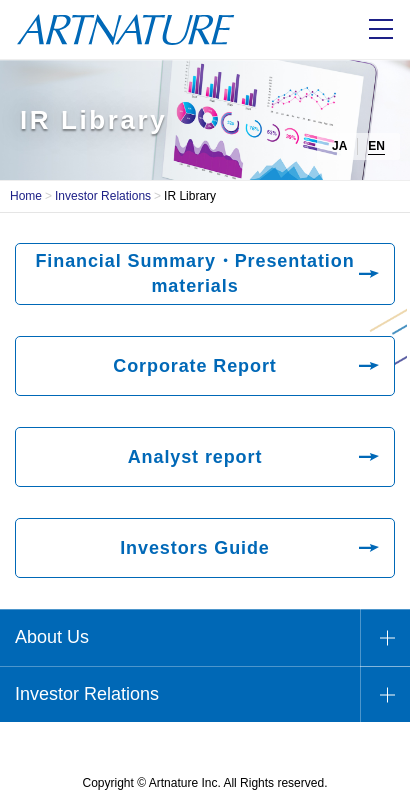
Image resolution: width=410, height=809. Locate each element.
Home (26, 196)
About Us (52, 637)
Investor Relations (103, 196)
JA (339, 146)
